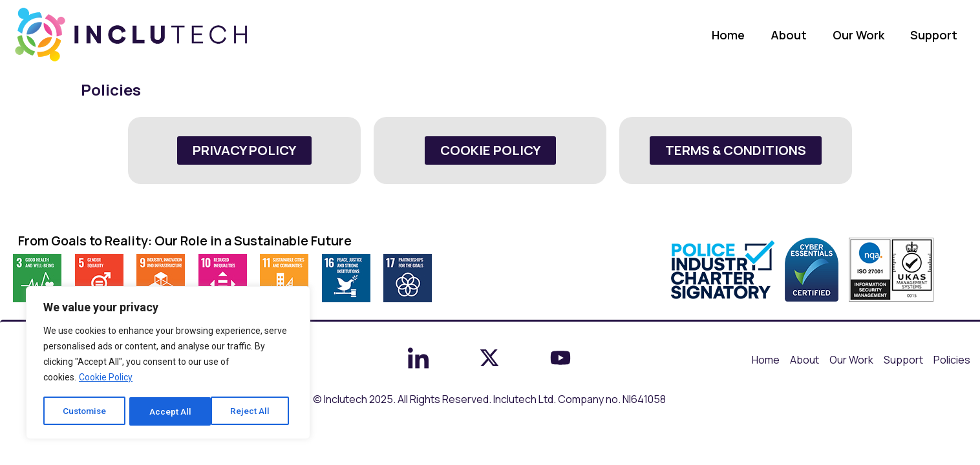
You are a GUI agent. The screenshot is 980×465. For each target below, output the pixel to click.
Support (934, 35)
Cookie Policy (106, 379)
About (789, 35)
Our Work (858, 35)
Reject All (170, 411)
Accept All (253, 411)
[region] (168, 364)
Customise (85, 411)
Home (728, 35)
